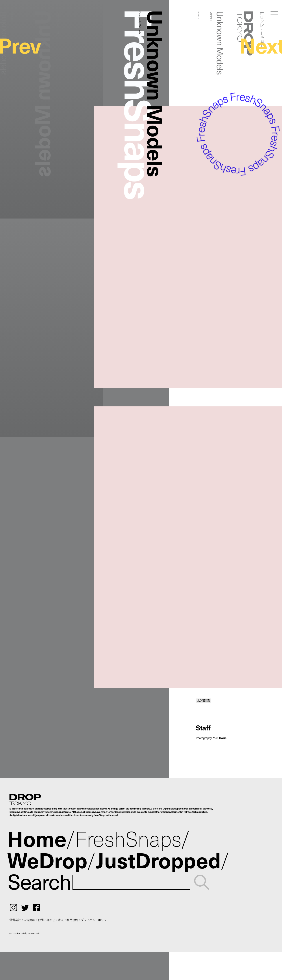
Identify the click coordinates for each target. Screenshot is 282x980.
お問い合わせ (46, 920)
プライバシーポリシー (95, 920)
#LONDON (203, 700)
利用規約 (72, 920)
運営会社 (15, 920)
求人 (61, 920)
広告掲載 (29, 920)
